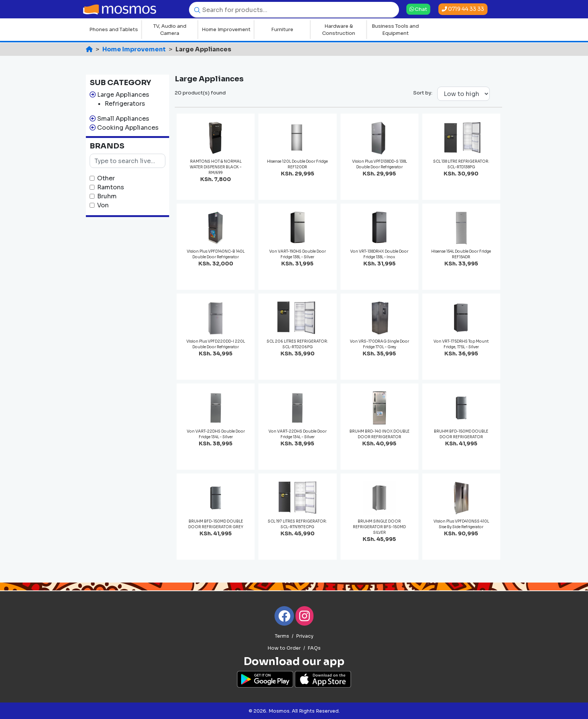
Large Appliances (123, 95)
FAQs (314, 648)
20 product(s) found (200, 93)
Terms (282, 636)
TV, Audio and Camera (170, 30)
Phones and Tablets (114, 29)
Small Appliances (123, 119)
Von (103, 205)
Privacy (305, 636)
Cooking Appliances (128, 128)
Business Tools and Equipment (395, 30)
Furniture (282, 29)
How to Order (284, 648)
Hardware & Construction (339, 30)
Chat (418, 9)
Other (106, 178)
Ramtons (111, 187)
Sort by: (423, 93)
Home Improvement (226, 29)
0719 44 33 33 (463, 9)
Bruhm (107, 196)
